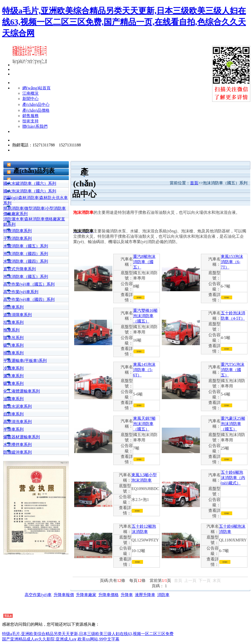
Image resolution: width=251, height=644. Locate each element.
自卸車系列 (13, 414)
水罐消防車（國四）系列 (26, 261)
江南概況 (30, 93)
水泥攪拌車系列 (18, 445)
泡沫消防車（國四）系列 (26, 254)
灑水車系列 (13, 376)
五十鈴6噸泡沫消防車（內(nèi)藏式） (233, 478)
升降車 (127, 595)
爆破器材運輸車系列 (22, 437)
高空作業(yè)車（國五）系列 (29, 284)
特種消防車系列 (18, 231)
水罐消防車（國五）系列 (26, 246)
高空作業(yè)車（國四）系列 (29, 299)
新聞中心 (30, 99)
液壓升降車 (145, 595)
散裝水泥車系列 (18, 406)
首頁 (194, 183)
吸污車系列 (13, 345)
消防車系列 (13, 307)
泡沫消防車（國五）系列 (26, 277)
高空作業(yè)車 (38, 595)
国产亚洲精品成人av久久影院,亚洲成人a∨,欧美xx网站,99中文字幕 (61, 639)
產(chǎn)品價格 (36, 110)
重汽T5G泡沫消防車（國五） (233, 370)
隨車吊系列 (13, 338)
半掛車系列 (13, 429)
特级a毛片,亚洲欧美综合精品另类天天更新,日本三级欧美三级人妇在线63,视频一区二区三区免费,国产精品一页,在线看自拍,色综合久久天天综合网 (124, 22)
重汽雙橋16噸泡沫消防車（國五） (145, 316)
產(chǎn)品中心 (36, 104)
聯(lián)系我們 (35, 126)
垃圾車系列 (13, 322)
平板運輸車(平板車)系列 (25, 361)
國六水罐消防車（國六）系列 (30, 183)
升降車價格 (108, 595)
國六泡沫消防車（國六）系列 (30, 191)
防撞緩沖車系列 (18, 452)
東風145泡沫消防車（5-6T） (144, 370)
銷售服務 (30, 116)
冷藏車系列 (13, 368)
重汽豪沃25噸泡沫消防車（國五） (233, 424)
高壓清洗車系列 (18, 422)
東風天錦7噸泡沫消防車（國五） (144, 424)
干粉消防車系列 (18, 238)
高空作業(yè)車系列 (21, 292)
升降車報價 (64, 595)
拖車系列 (11, 330)
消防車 (163, 595)
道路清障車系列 (18, 315)
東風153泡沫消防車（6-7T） (232, 262)
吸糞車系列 (13, 383)
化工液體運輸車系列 (22, 391)
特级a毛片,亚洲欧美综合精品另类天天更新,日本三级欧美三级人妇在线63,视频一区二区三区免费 (88, 634)
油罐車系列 (13, 399)
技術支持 (30, 121)
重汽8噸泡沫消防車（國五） (144, 262)
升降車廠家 (86, 595)
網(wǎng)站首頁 (36, 88)
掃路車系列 (13, 353)
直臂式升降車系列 (20, 269)
